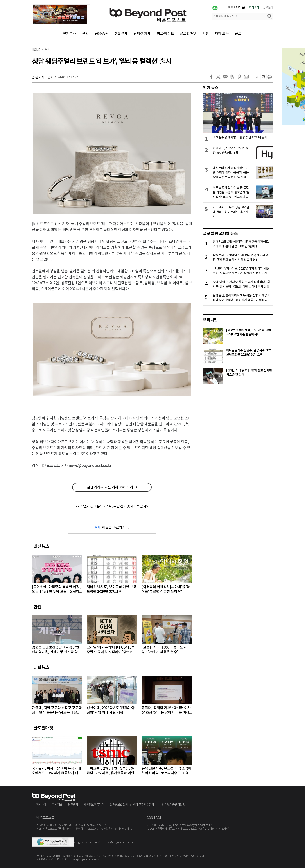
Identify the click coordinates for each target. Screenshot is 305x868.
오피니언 (210, 320)
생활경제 (121, 34)
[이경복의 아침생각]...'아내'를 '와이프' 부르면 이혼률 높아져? (166, 589)
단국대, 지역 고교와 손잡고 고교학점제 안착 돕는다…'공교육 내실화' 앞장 (57, 711)
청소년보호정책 (119, 805)
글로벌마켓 (188, 34)
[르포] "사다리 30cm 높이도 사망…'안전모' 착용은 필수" (164, 650)
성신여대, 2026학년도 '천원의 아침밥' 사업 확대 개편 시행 (111, 710)
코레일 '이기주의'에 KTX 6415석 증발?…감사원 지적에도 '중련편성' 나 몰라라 (112, 650)
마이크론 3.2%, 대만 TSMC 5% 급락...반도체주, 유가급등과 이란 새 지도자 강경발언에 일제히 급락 (111, 771)
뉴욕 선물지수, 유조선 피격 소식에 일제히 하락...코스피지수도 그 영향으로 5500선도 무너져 (167, 771)
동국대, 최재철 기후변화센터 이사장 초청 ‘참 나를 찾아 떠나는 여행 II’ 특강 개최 (166, 711)
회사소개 (254, 7)
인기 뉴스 (211, 88)
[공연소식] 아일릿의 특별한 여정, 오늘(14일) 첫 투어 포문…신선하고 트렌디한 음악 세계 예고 (56, 590)
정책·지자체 (142, 34)
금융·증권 (102, 34)
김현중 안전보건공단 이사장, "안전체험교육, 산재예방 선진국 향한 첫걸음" (56, 650)
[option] (61, 14)
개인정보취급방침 (94, 805)
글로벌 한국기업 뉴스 (220, 234)
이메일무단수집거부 (145, 805)
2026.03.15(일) (236, 7)
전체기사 (69, 34)
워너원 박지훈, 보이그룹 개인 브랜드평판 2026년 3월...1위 (112, 589)
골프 (238, 34)
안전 (206, 34)
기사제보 (57, 805)
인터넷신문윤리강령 (174, 805)
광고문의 (268, 7)
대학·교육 (222, 34)
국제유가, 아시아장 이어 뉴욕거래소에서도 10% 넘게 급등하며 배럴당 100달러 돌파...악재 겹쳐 (57, 771)
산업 (85, 34)
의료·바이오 (165, 34)
